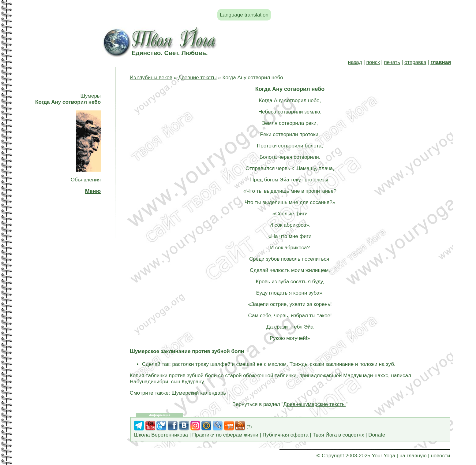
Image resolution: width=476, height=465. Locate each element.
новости (440, 456)
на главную (413, 456)
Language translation (244, 15)
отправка (415, 62)
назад (355, 62)
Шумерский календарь (199, 393)
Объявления (86, 180)
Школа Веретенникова (161, 435)
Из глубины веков (151, 78)
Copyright (333, 456)
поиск (373, 62)
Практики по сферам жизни (225, 435)
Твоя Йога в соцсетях (339, 435)
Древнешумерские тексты (315, 404)
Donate (377, 435)
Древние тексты (197, 78)
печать (392, 62)
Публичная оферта (286, 435)
